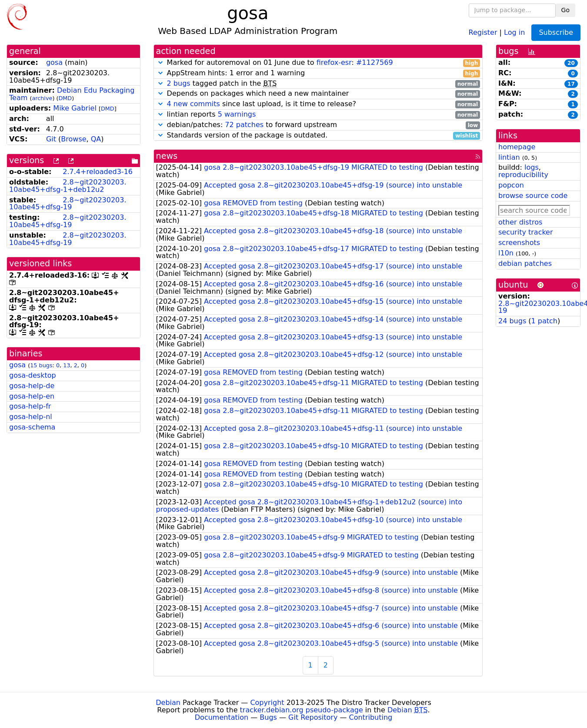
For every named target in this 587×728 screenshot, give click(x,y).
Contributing (371, 717)
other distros (520, 222)
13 (67, 365)
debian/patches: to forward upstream (318, 125)
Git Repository (313, 717)
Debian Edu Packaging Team (72, 94)
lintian (509, 157)
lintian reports (318, 115)
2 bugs (179, 83)
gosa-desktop (33, 375)
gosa (54, 62)
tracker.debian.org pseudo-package (302, 710)
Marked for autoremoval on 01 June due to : (318, 63)
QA (96, 139)
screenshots (519, 243)
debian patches (525, 263)
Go (565, 10)
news (167, 156)
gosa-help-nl (31, 417)
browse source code (533, 196)
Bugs (268, 717)
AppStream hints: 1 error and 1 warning (318, 73)
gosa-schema (32, 427)
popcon (511, 185)
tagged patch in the (318, 84)
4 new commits (193, 104)
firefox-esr (334, 62)
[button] (160, 62)
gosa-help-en (32, 396)
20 (571, 63)
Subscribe (556, 32)
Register (483, 32)
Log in (514, 32)
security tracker (526, 232)
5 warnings (237, 114)
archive (42, 98)
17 (571, 84)
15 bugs (41, 365)
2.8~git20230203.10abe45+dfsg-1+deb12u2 (68, 186)
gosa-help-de (32, 386)
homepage (517, 147)
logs (532, 167)
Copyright (267, 703)
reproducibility (523, 175)
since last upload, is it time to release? (318, 104)
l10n (506, 253)
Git (51, 139)
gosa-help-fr (30, 406)
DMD (65, 98)
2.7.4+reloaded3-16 (98, 172)
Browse (73, 139)
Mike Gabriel (75, 108)
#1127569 (375, 62)
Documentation (222, 717)
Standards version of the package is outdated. (318, 136)
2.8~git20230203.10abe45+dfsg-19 (68, 204)
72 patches (244, 125)
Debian (168, 703)
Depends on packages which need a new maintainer (318, 94)
